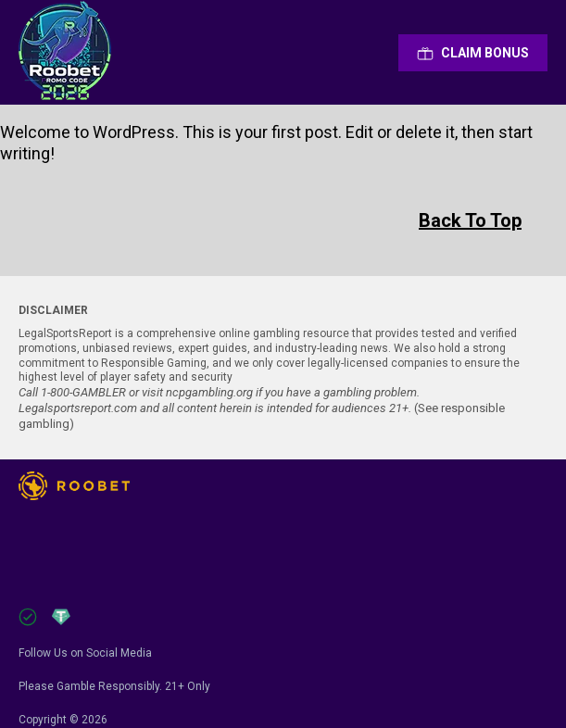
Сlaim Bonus (473, 53)
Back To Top (470, 220)
